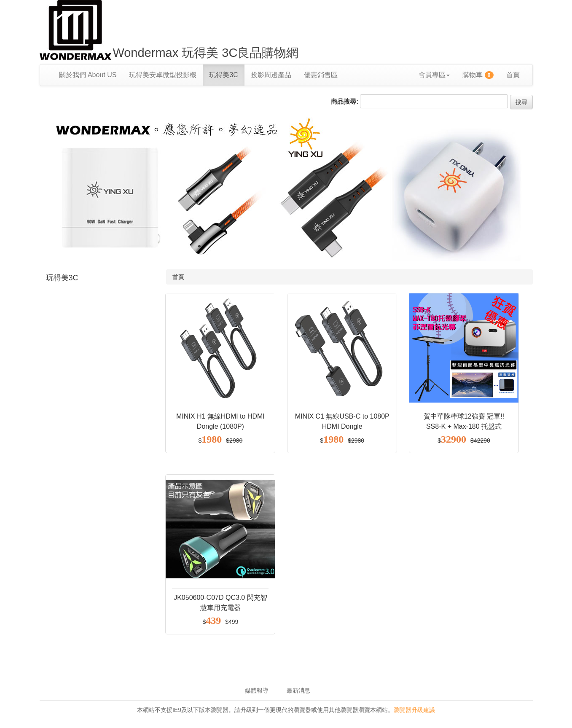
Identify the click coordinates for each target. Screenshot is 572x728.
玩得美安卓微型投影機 (163, 75)
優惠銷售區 (321, 75)
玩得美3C (223, 75)
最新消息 (298, 690)
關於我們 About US (88, 75)
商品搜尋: (345, 101)
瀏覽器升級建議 (414, 710)
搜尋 (521, 102)
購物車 (478, 75)
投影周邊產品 (271, 75)
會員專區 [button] (434, 75)
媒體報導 (257, 690)
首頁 (513, 75)
